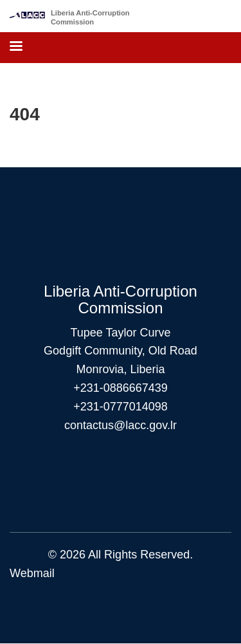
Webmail (32, 573)
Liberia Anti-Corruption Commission (90, 17)
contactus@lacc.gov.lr (121, 425)
